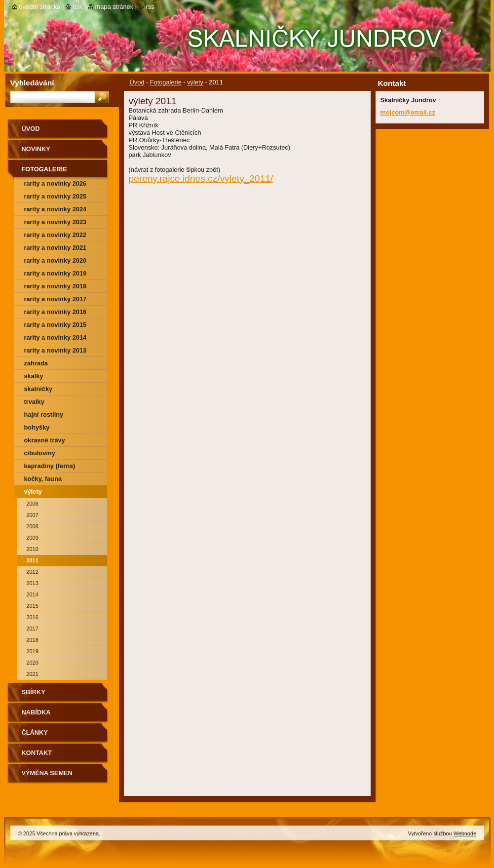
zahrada (36, 363)
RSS (150, 7)
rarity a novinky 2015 (56, 325)
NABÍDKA (36, 712)
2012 (33, 572)
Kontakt (37, 753)
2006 (33, 504)
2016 (33, 617)
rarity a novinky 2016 (56, 312)
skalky (34, 376)
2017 (33, 629)
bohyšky (37, 427)
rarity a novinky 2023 (56, 222)
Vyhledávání (32, 83)
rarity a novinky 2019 (56, 273)
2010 (33, 549)
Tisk (78, 7)
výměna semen (47, 773)
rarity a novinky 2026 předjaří (56, 185)
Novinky (36, 149)
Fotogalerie (166, 82)
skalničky (38, 389)
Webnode (465, 833)
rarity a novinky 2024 (56, 209)
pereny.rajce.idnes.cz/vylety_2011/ (201, 178)
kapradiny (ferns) (50, 466)
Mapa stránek (114, 7)
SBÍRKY (34, 692)
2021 (33, 674)
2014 (33, 594)
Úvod (137, 82)
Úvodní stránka (40, 7)
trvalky (34, 402)
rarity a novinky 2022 (56, 235)
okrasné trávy (45, 440)
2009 (33, 538)
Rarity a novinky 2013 (56, 350)
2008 (33, 526)
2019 (33, 651)
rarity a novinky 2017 (56, 299)
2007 (33, 515)
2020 (33, 663)
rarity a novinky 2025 (56, 196)
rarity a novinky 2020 (56, 260)
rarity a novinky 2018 (56, 286)
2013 (33, 583)
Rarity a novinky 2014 (56, 337)
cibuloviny (40, 453)
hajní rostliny (44, 414)
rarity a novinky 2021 (56, 248)
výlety (195, 82)
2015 (33, 606)
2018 (33, 640)
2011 (33, 560)
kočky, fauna (43, 479)
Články (35, 732)
